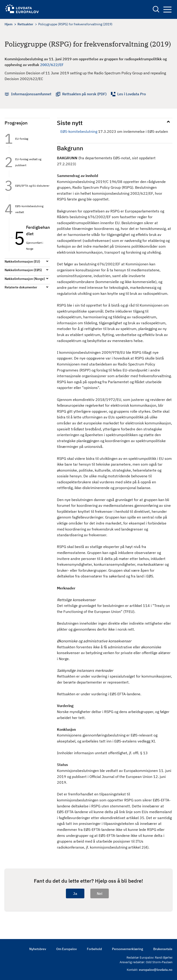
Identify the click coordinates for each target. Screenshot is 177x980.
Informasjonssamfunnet (31, 94)
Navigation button (167, 10)
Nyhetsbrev (38, 949)
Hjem (9, 24)
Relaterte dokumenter (21, 287)
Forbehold (94, 949)
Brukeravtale (163, 949)
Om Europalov (66, 949)
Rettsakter (25, 24)
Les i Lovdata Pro (132, 94)
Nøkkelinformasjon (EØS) (23, 270)
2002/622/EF (52, 65)
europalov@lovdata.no (156, 970)
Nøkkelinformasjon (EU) (22, 261)
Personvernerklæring (128, 949)
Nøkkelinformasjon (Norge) (25, 279)
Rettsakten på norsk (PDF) (84, 94)
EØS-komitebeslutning (79, 131)
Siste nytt (70, 123)
